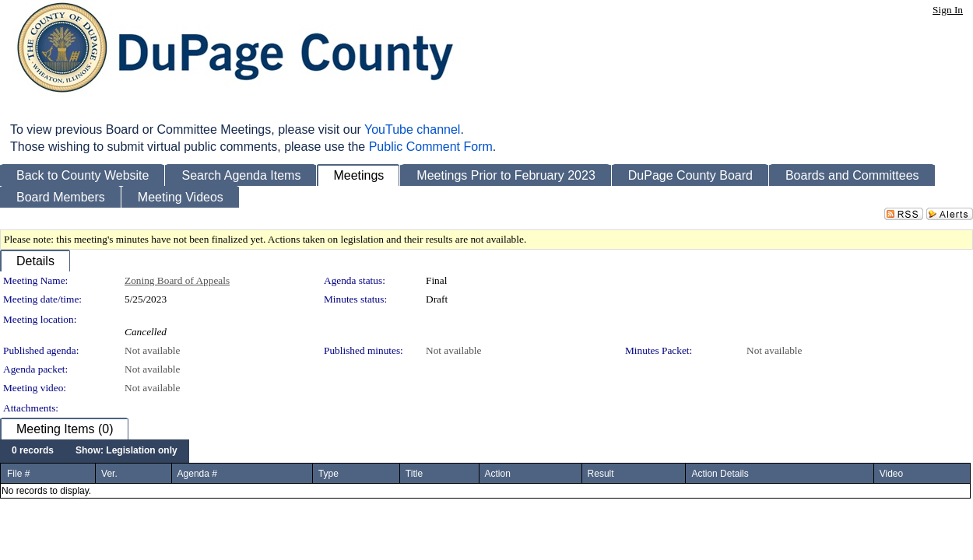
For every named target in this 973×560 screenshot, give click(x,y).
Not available (152, 350)
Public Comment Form (431, 147)
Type (328, 474)
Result (601, 474)
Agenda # (197, 474)
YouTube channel (412, 129)
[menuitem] (33, 451)
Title (414, 474)
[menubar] (95, 451)
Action (498, 474)
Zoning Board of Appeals (177, 280)
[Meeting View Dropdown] (126, 451)
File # (18, 474)
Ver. (109, 474)
